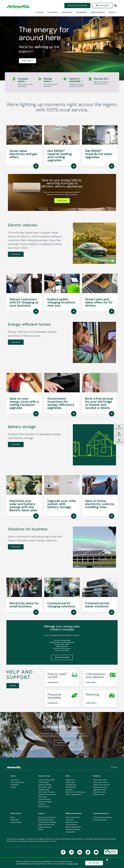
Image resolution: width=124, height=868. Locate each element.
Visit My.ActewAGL (62, 657)
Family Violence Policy (46, 820)
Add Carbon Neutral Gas (47, 794)
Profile (119, 434)
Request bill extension (73, 827)
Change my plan (44, 790)
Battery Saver (71, 782)
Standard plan (71, 787)
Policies (41, 829)
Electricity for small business (76, 792)
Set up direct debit (45, 787)
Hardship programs (100, 820)
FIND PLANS (27, 61)
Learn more (62, 200)
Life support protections (47, 817)
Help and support (98, 12)
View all (13, 686)
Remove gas (42, 797)
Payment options (72, 822)
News (13, 817)
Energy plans (67, 12)
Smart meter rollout (100, 780)
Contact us (42, 804)
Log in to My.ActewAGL (46, 780)
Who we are (15, 780)
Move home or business (47, 792)
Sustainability (82, 12)
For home (40, 12)
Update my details (45, 785)
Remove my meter (100, 792)
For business (53, 12)
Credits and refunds (73, 829)
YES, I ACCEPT (94, 863)
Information (15, 820)
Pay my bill (69, 820)
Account (119, 427)
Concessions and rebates (102, 817)
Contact (112, 12)
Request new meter (100, 787)
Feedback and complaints (47, 822)
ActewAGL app (44, 782)
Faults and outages (45, 802)
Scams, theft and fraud (46, 825)
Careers (13, 787)
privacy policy (73, 864)
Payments (119, 441)
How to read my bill (72, 817)
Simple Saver (70, 780)
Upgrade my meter (100, 790)
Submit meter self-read (101, 785)
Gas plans (69, 790)
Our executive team (18, 782)
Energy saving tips (45, 827)
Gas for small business (74, 794)
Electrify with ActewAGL (77, 5)
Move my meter (99, 794)
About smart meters (100, 782)
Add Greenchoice (44, 799)
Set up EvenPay (71, 825)
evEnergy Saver (71, 785)
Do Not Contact (44, 807)
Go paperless (70, 832)
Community (15, 785)
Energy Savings (16, 822)
